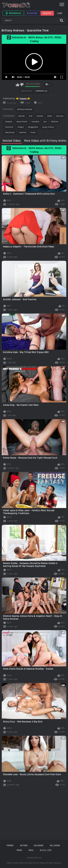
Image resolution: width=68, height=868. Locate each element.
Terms (19, 850)
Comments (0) (41, 91)
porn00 (10, 846)
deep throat (22, 122)
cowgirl (21, 127)
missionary (10, 132)
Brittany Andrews (25, 109)
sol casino (55, 846)
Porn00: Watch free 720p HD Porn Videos (28, 863)
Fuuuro (23, 99)
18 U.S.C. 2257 (46, 850)
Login (60, 13)
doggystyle (33, 127)
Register (47, 13)
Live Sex (32, 13)
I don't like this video (22, 85)
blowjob (9, 122)
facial (33, 132)
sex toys (60, 116)
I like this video (18, 85)
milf (31, 116)
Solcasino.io (13, 13)
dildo (50, 116)
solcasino (39, 846)
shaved (40, 116)
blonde (22, 116)
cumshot (23, 132)
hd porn (24, 846)
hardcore (9, 127)
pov (45, 122)
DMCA (31, 850)
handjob (35, 122)
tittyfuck (55, 122)
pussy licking (48, 127)
